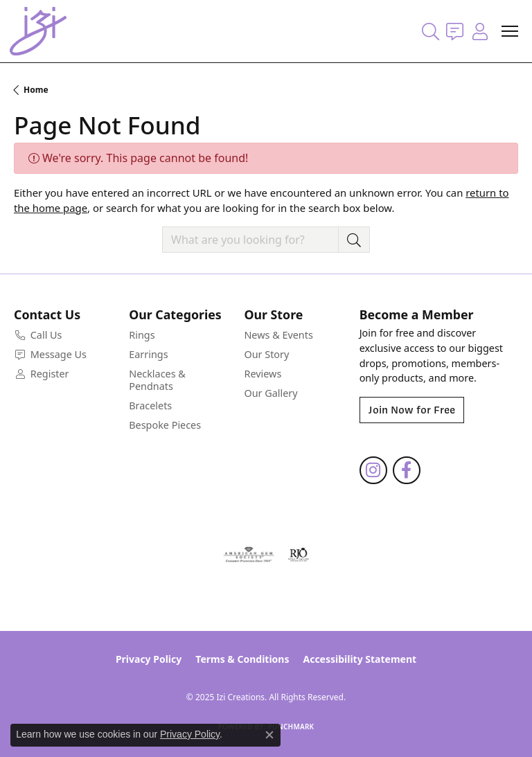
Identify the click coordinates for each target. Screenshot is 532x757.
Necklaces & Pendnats (157, 380)
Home (36, 90)
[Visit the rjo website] (299, 555)
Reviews (263, 374)
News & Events (278, 335)
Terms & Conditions (242, 659)
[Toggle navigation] (510, 31)
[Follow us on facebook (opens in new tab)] (407, 470)
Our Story (266, 354)
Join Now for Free (412, 410)
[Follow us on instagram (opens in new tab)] (373, 470)
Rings (142, 335)
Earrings (148, 354)
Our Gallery (271, 393)
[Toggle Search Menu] (431, 31)
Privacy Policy (149, 659)
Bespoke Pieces (165, 425)
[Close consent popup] (269, 735)
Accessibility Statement (360, 659)
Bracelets (150, 406)
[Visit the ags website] (249, 555)
